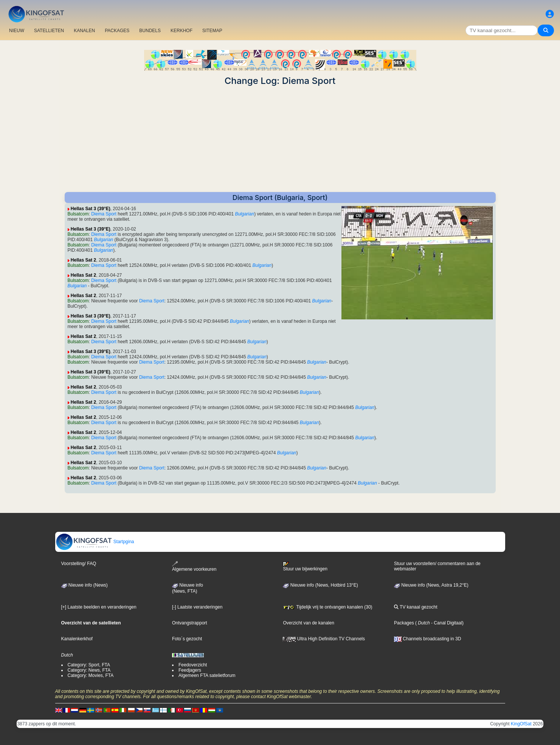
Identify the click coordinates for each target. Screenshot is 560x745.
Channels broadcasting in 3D (427, 639)
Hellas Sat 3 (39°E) (91, 209)
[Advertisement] (280, 139)
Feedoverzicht (193, 665)
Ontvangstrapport (190, 623)
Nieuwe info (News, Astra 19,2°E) (431, 585)
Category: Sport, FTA (89, 665)
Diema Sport (104, 214)
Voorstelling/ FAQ (79, 564)
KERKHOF (181, 31)
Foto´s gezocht (187, 639)
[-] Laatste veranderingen (197, 607)
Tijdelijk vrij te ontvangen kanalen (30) (327, 607)
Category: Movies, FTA (91, 675)
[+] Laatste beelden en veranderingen (99, 607)
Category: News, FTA (89, 670)
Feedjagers (190, 670)
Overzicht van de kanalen (308, 623)
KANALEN (84, 31)
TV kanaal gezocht (416, 607)
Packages (404, 623)
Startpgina (95, 542)
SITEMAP (212, 31)
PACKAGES (117, 31)
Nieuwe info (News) (85, 585)
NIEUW (17, 31)
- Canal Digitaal (446, 623)
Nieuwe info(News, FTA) (188, 588)
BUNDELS (150, 31)
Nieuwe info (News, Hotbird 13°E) (320, 585)
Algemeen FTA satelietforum (207, 675)
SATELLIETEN (49, 31)
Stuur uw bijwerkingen (305, 567)
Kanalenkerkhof (77, 639)
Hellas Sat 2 (83, 260)
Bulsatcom (78, 214)
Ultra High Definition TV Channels (324, 639)
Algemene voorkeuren (194, 566)
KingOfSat (521, 724)
